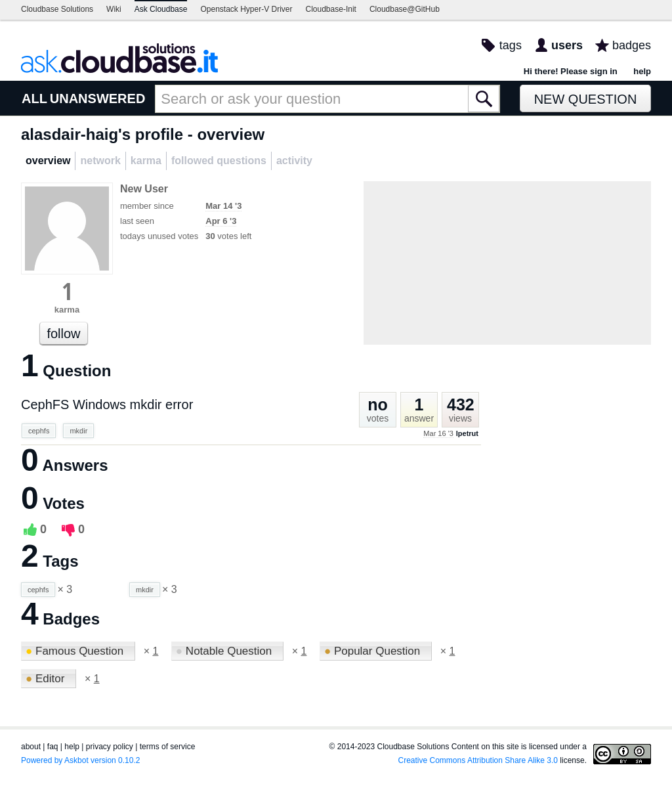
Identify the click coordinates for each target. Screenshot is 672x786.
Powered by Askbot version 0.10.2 (80, 760)
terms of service (168, 747)
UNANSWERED (98, 98)
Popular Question (374, 651)
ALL (34, 98)
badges (632, 45)
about (31, 747)
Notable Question (225, 651)
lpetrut (467, 433)
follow (63, 334)
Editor (47, 679)
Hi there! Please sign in (571, 71)
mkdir (78, 431)
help (642, 71)
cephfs (39, 431)
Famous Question (76, 651)
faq (53, 747)
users (567, 45)
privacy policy (110, 747)
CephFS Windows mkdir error (107, 404)
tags (511, 45)
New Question (586, 99)
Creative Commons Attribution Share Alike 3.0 (478, 760)
